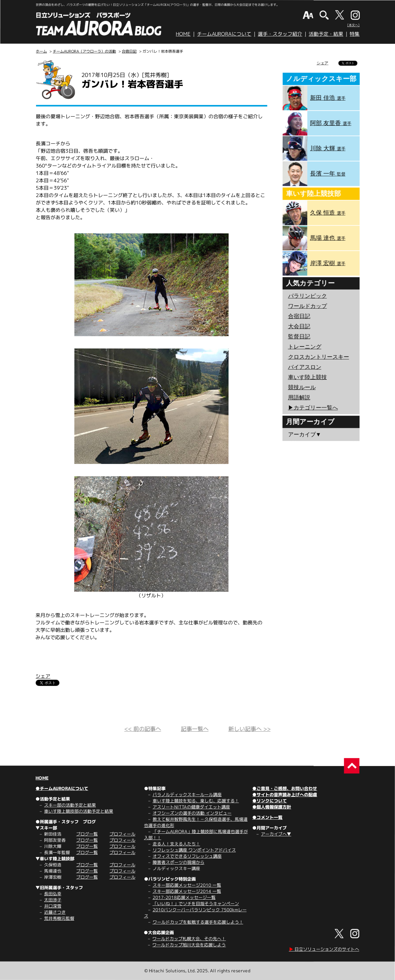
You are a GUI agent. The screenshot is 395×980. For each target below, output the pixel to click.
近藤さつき (55, 912)
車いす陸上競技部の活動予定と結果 (79, 811)
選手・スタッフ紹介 (280, 34)
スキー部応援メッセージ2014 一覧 (187, 891)
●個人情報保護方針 (272, 807)
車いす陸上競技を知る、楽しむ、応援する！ (196, 801)
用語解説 (299, 397)
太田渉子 (53, 900)
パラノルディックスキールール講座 (187, 794)
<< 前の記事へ (143, 729)
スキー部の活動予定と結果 (70, 805)
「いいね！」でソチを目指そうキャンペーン (196, 903)
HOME (183, 34)
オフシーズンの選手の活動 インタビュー (192, 813)
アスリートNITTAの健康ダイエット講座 (191, 807)
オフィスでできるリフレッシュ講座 (187, 856)
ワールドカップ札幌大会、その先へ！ (189, 939)
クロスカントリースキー (319, 357)
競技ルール (302, 387)
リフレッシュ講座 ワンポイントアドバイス (194, 850)
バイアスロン (305, 367)
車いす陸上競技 (307, 377)
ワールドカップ (307, 306)
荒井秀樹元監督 (59, 918)
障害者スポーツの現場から (179, 862)
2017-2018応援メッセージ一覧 (184, 897)
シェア (43, 676)
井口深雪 (53, 906)
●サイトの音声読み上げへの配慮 (285, 794)
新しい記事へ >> (249, 729)
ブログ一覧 (87, 834)
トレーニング (305, 347)
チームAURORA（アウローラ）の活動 (84, 51)
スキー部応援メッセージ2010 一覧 (187, 885)
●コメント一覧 (267, 817)
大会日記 (299, 326)
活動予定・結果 (326, 34)
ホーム (41, 51)
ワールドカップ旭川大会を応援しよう (189, 945)
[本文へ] (353, 25)
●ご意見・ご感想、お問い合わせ (285, 788)
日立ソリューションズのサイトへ (324, 949)
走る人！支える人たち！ (176, 844)
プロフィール (122, 834)
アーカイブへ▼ (276, 834)
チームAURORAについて (224, 34)
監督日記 (299, 337)
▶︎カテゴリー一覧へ (313, 408)
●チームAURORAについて (62, 788)
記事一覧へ (195, 729)
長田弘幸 (53, 894)
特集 (355, 34)
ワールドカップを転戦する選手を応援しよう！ (198, 922)
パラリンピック (307, 296)
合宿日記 (129, 51)
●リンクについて (270, 801)
